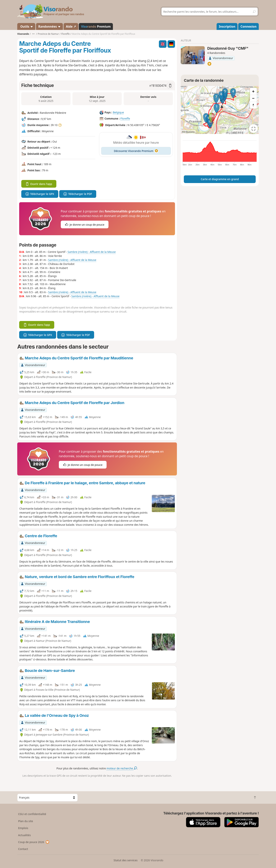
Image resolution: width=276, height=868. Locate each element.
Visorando (23, 34)
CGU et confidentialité (32, 814)
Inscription (227, 26)
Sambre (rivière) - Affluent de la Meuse (92, 252)
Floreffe (125, 118)
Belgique (118, 112)
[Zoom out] (253, 98)
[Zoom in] (253, 91)
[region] (220, 110)
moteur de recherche (122, 768)
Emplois (23, 828)
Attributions (188, 132)
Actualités (25, 835)
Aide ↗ (71, 26)
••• (33, 34)
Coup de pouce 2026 (34, 842)
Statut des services (125, 860)
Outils (26, 26)
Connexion (248, 26)
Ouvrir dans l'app (39, 184)
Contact (23, 849)
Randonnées (50, 26)
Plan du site (26, 821)
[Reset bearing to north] (253, 105)
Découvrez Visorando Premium (136, 151)
